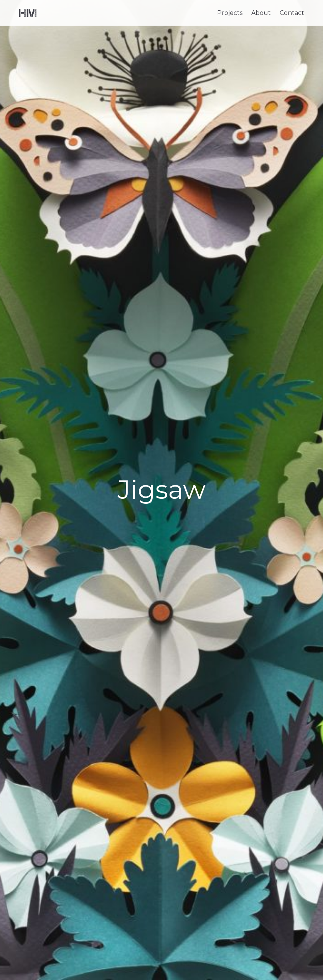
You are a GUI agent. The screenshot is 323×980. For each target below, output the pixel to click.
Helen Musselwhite (28, 13)
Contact (292, 13)
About (261, 13)
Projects (230, 13)
